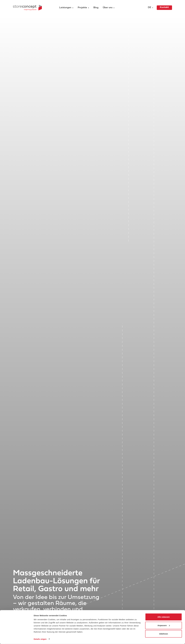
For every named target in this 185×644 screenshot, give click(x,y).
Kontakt (164, 7)
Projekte (82, 8)
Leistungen (65, 8)
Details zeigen (40, 639)
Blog (96, 8)
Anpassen (164, 625)
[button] (150, 8)
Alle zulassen (163, 617)
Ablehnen (164, 634)
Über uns (108, 8)
